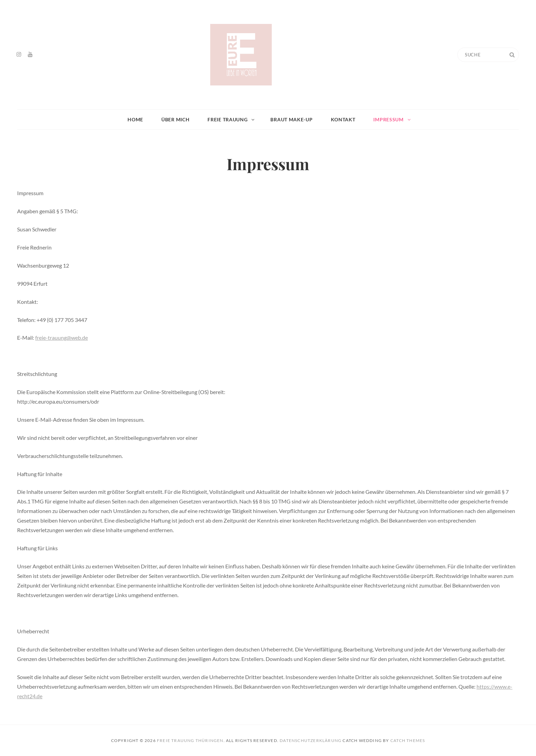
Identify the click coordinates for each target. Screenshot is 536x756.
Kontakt (343, 119)
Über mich (175, 119)
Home (135, 119)
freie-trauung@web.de (62, 337)
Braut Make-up (291, 119)
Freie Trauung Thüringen (190, 740)
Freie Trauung (231, 119)
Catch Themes (408, 740)
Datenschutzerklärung (311, 740)
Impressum (392, 119)
